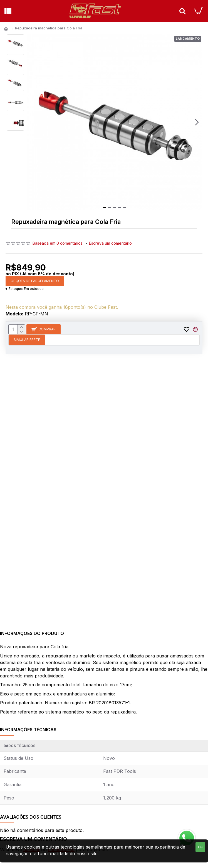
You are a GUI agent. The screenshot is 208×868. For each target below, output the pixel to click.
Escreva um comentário (110, 243)
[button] (197, 122)
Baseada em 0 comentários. (58, 243)
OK (200, 847)
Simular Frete (27, 340)
